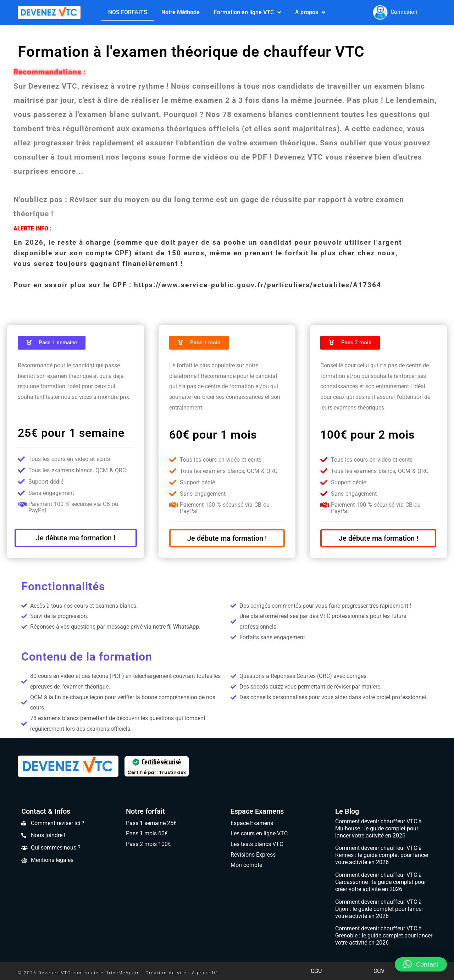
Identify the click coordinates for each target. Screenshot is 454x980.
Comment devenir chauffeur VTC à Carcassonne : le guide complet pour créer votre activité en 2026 (381, 882)
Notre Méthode (181, 12)
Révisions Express (253, 855)
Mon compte (246, 865)
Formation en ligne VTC (247, 12)
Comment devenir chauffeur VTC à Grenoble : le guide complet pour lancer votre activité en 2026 (384, 936)
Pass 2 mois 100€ (148, 844)
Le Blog (347, 811)
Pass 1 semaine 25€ (151, 823)
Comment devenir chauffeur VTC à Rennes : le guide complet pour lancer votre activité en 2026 (382, 855)
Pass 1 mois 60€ (147, 833)
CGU (316, 971)
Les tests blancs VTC (257, 844)
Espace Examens (257, 811)
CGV (379, 971)
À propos (310, 12)
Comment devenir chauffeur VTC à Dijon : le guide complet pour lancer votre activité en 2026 (379, 909)
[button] (421, 964)
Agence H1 (205, 973)
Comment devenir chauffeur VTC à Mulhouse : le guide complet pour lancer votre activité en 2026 (378, 828)
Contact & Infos (46, 811)
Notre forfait (145, 811)
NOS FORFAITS (128, 12)
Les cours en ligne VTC (259, 833)
